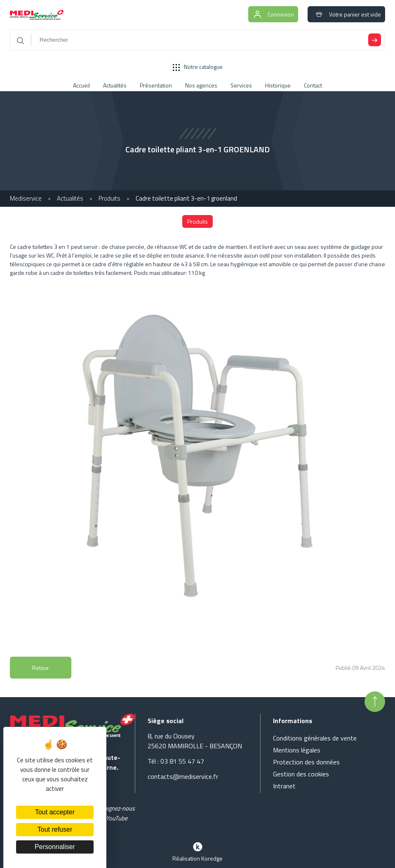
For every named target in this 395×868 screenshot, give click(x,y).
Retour (41, 668)
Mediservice (26, 198)
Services (241, 85)
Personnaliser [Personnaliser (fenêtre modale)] (55, 847)
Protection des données (306, 762)
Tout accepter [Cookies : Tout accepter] (55, 812)
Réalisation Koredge (197, 851)
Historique (278, 85)
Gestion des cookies (301, 774)
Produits (109, 198)
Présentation (156, 85)
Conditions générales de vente (315, 738)
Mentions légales (297, 750)
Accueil (81, 85)
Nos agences (201, 85)
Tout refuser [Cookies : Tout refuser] (55, 829)
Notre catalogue (198, 67)
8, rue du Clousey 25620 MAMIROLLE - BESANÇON (195, 741)
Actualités (115, 85)
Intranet (284, 786)
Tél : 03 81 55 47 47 (176, 761)
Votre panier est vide (346, 14)
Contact (313, 85)
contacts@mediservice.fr (183, 776)
